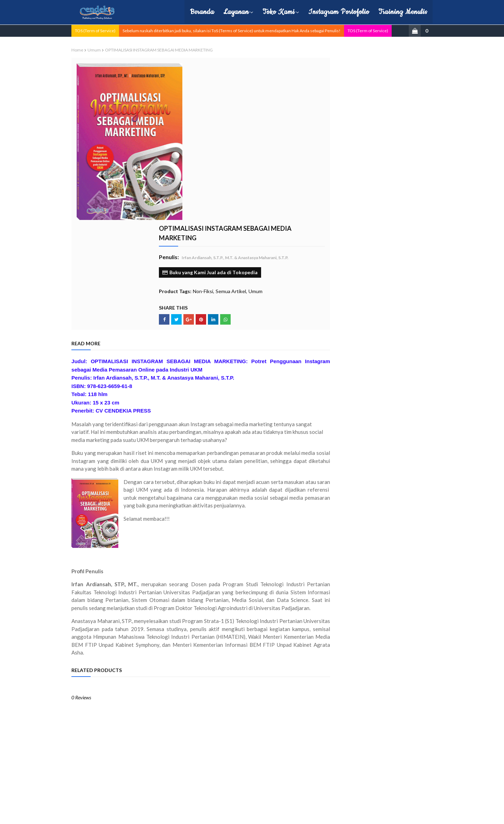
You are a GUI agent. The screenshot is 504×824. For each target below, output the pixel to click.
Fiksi (331, 86)
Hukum (333, 97)
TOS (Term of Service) (104, 30)
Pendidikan (337, 160)
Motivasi (334, 128)
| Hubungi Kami (222, 814)
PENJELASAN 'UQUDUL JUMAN (380, 327)
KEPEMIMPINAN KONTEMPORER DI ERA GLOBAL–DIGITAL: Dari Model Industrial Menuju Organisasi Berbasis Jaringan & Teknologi (380, 379)
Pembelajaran (339, 149)
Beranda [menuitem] (194, 12)
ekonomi (335, 223)
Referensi (335, 181)
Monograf (335, 118)
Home (86, 50)
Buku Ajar (335, 65)
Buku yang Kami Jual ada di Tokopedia (230, 121)
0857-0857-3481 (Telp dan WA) (373, 775)
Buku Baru (336, 76)
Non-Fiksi (223, 140)
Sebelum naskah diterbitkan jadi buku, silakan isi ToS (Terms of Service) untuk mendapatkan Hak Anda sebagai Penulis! (241, 30)
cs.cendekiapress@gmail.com (373, 784)
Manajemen (338, 107)
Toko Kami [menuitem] (270, 12)
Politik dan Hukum (343, 170)
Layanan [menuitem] (228, 12)
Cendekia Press (129, 814)
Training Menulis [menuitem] (394, 12)
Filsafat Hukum (373, 287)
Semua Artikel (250, 140)
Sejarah (333, 191)
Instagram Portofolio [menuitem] (330, 12)
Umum (103, 50)
